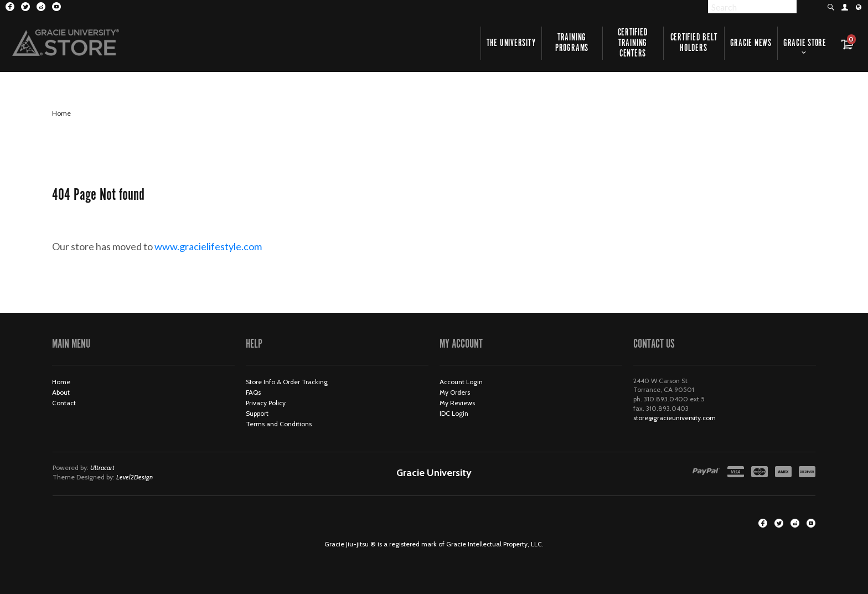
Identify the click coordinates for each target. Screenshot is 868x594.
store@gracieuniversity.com (675, 418)
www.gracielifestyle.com (217, 246)
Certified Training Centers (633, 43)
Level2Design (135, 477)
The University (511, 43)
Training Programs (572, 43)
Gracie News (751, 43)
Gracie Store (805, 43)
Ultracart (102, 468)
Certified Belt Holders (694, 43)
